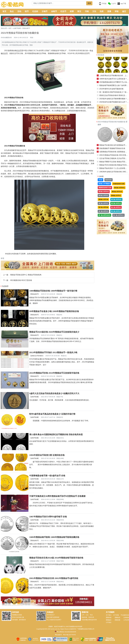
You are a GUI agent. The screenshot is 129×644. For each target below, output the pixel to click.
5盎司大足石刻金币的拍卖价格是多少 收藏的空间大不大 (54, 393)
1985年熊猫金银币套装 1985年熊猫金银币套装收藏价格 (54, 537)
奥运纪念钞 (109, 180)
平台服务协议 (125, 615)
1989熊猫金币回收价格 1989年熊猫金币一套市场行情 (53, 291)
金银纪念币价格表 (37, 356)
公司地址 (109, 622)
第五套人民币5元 (103, 196)
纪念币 (63, 11)
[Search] (59, 3)
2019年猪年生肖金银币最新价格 (111, 89)
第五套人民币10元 (117, 192)
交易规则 (126, 617)
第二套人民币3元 (116, 207)
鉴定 (124, 11)
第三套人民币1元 (116, 203)
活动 (19, 11)
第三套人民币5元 (103, 203)
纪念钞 (35, 11)
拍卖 (102, 11)
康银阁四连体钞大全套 (105, 188)
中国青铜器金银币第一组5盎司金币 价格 (47, 476)
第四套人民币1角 (103, 199)
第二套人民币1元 (116, 211)
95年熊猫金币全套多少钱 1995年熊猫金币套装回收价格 (54, 311)
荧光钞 (100, 180)
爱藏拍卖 (117, 617)
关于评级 (116, 615)
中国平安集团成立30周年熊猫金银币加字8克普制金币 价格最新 (57, 496)
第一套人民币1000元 (104, 215)
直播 (109, 11)
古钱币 (45, 11)
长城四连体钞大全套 (119, 184)
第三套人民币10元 (116, 199)
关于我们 (109, 615)
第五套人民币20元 (104, 192)
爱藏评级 (109, 617)
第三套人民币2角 (103, 207)
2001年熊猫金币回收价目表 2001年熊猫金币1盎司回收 (54, 578)
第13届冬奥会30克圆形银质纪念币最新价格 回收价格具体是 (56, 434)
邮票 (72, 11)
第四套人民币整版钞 (104, 184)
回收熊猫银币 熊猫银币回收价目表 (112, 148)
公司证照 (126, 620)
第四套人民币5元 (116, 196)
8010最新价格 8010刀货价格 (21, 280)
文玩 (94, 11)
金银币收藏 (17, 28)
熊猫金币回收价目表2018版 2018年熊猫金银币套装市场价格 (56, 558)
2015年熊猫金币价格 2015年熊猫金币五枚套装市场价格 (54, 373)
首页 (4, 11)
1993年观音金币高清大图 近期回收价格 (47, 455)
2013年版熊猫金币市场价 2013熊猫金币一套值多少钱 (53, 352)
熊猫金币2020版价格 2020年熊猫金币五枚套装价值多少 (54, 332)
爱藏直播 (117, 620)
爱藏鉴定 (109, 620)
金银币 (54, 11)
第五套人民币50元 (119, 188)
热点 (12, 11)
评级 (117, 11)
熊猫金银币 (26, 28)
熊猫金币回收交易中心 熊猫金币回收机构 (26, 275)
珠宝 (79, 11)
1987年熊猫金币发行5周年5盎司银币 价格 (48, 517)
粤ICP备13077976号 (69, 635)
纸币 (27, 11)
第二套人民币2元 (103, 211)
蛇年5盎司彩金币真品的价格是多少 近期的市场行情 (52, 414)
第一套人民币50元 (118, 215)
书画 (87, 11)
